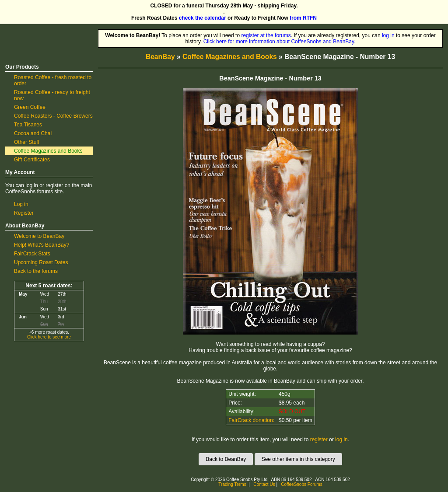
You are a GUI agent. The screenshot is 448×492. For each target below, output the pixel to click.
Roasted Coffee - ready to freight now (52, 95)
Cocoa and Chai (33, 133)
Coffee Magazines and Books (48, 151)
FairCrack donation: (251, 420)
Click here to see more (49, 337)
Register (24, 213)
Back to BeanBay (226, 459)
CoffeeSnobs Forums (301, 484)
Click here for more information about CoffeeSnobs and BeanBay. (280, 42)
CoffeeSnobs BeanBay (43, 32)
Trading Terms (232, 484)
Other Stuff (27, 142)
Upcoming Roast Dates (41, 262)
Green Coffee (30, 107)
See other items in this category (298, 459)
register (319, 440)
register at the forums (266, 35)
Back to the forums (36, 271)
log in (388, 35)
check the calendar (203, 18)
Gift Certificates (32, 160)
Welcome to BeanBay (39, 236)
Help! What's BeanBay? (42, 245)
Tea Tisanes (28, 125)
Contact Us (264, 484)
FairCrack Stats (32, 254)
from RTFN (303, 18)
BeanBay (160, 57)
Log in (21, 204)
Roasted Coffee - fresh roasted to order (53, 80)
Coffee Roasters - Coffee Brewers (53, 116)
